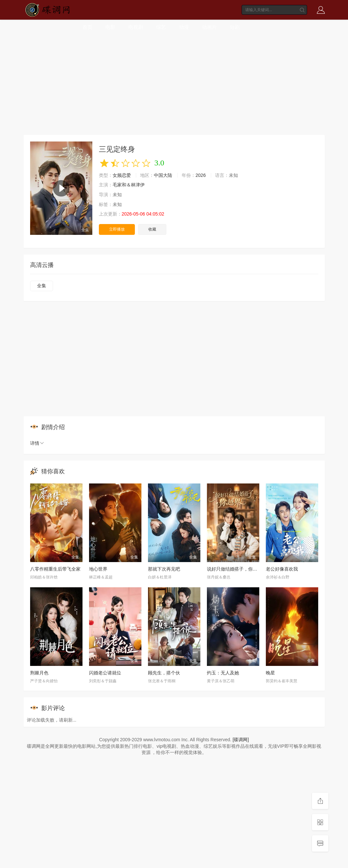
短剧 (235, 27)
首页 (87, 27)
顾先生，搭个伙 (164, 673)
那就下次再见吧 (164, 569)
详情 (37, 443)
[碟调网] (241, 740)
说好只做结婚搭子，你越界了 (237, 569)
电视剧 (136, 27)
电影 (110, 27)
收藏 (152, 229)
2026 (201, 175)
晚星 (270, 673)
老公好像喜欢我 (282, 569)
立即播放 (117, 229)
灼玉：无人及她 (223, 673)
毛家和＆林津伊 (129, 185)
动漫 (184, 27)
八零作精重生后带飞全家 (55, 569)
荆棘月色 (39, 673)
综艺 (161, 27)
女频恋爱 (122, 175)
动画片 (209, 27)
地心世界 (98, 569)
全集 (42, 286)
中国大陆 (163, 175)
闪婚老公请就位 (105, 673)
